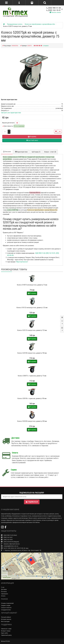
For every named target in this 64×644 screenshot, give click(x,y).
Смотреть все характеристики (11, 113)
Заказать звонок (55, 12)
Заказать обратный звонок (10, 544)
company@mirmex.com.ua (10, 546)
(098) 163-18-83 (7, 540)
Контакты (4, 592)
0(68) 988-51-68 (40, 253)
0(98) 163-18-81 (50, 253)
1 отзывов (45, 46)
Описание (7, 152)
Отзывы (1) (36, 152)
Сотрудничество (6, 610)
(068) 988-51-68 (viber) (9, 535)
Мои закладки (5, 621)
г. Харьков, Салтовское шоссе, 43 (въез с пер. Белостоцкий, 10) (21, 550)
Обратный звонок (22, 262)
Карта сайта (4, 633)
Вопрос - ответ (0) (50, 152)
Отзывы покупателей (7, 603)
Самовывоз (5, 594)
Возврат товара (6, 631)
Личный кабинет (6, 617)
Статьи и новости (6, 608)
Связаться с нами (6, 629)
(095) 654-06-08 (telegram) (10, 542)
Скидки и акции (6, 605)
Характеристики (21, 152)
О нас (3, 587)
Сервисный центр (6, 635)
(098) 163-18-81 (54, 10)
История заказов (6, 619)
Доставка (4, 589)
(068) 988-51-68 (54, 8)
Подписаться (32, 502)
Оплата (3, 596)
